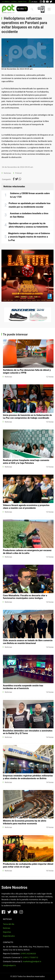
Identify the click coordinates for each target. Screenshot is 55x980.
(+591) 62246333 (28, 954)
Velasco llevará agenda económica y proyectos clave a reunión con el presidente (26, 507)
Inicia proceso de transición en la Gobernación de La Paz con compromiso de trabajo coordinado (27, 417)
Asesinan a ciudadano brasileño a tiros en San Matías (29, 215)
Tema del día (9, 924)
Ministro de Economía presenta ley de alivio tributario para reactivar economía (25, 822)
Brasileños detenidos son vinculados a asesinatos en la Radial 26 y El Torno (28, 732)
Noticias (7, 173)
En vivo (22, 9)
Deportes (7, 932)
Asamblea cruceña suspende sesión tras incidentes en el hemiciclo (23, 687)
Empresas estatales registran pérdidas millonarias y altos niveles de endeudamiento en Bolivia (28, 777)
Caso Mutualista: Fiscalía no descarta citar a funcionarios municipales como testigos (25, 597)
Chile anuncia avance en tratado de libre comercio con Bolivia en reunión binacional (28, 642)
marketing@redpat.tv (32, 961)
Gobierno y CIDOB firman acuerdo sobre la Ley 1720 (30, 195)
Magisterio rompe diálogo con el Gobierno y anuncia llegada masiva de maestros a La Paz (29, 237)
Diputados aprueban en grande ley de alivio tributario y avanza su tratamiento (28, 225)
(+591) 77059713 (30, 958)
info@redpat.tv (9, 965)
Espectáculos (9, 936)
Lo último (5, 2)
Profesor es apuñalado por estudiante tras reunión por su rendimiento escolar (30, 205)
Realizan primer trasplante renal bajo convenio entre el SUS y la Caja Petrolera (26, 462)
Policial (18, 173)
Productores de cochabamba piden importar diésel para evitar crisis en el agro (28, 865)
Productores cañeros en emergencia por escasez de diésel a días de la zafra (27, 552)
